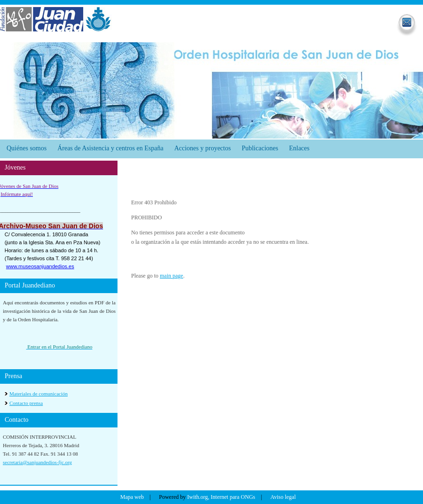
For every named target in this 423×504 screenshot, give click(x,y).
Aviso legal (283, 497)
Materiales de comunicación (39, 394)
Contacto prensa (26, 403)
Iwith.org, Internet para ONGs (221, 497)
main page (172, 276)
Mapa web (132, 497)
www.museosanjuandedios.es (40, 266)
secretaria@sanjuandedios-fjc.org (37, 462)
